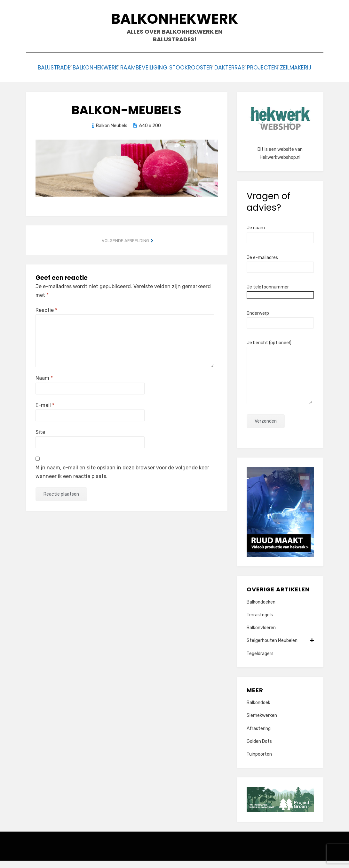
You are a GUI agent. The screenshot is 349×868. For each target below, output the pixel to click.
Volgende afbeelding (125, 248)
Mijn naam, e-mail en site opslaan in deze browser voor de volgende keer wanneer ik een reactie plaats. (122, 479)
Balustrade (56, 67)
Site (40, 439)
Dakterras (256, 67)
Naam (44, 385)
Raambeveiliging (158, 67)
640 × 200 (150, 133)
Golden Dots (259, 748)
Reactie (46, 317)
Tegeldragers (260, 661)
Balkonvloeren (261, 635)
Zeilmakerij (175, 76)
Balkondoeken (261, 609)
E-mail (45, 412)
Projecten (295, 67)
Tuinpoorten (259, 762)
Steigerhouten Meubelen (280, 648)
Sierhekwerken (262, 723)
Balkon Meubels (112, 133)
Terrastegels (260, 622)
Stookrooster (211, 67)
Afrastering (259, 736)
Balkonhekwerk (174, 19)
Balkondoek (258, 710)
